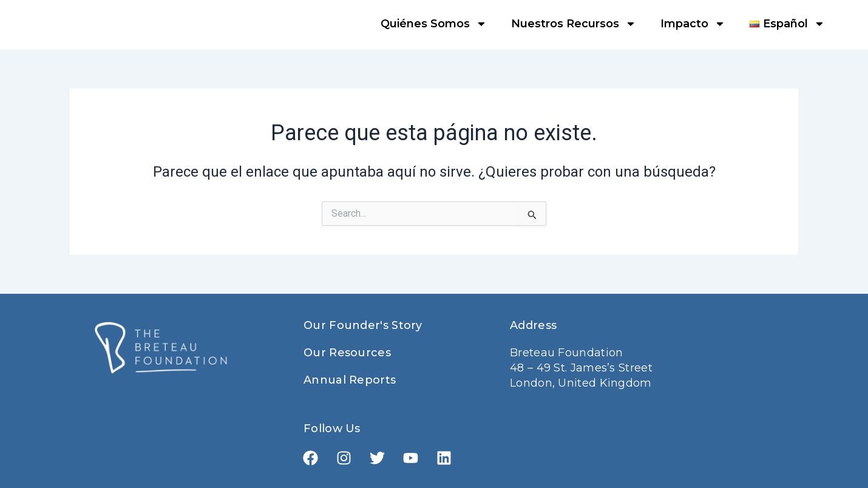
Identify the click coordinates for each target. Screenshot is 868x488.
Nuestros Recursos (574, 24)
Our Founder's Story (363, 325)
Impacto (693, 24)
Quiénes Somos (434, 24)
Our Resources (347, 353)
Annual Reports (350, 380)
